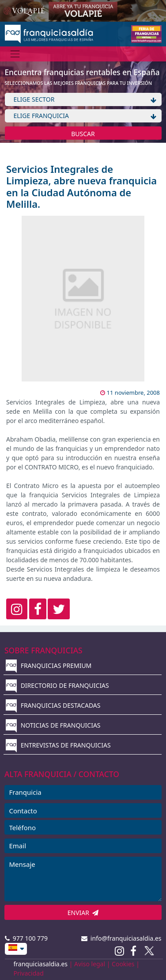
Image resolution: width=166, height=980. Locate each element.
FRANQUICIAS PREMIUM (49, 665)
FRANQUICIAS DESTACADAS (53, 705)
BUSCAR (83, 134)
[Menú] (15, 54)
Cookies (123, 964)
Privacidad (29, 973)
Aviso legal (90, 964)
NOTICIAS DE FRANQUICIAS (53, 725)
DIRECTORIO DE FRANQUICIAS (57, 685)
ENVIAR (83, 913)
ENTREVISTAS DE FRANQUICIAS (58, 745)
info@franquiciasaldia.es (121, 938)
